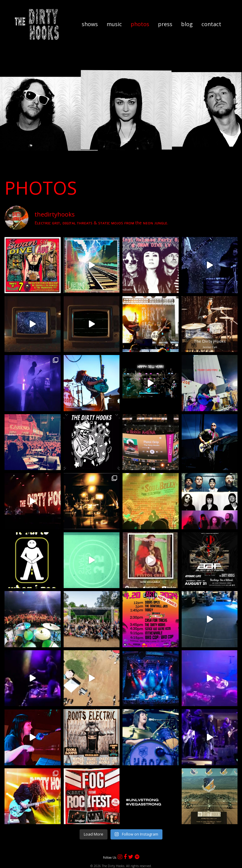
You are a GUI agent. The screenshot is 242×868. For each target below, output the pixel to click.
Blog (187, 24)
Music (114, 24)
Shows (90, 24)
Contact (211, 24)
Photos (140, 24)
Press (165, 24)
